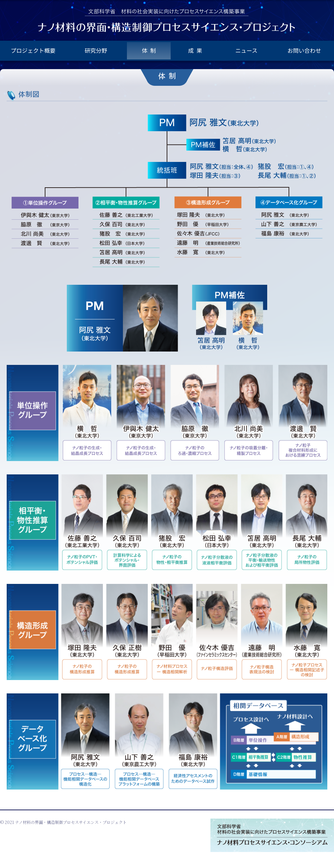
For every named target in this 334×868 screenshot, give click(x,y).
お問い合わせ (304, 51)
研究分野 (96, 51)
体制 (150, 51)
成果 (196, 51)
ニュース (246, 51)
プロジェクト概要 (33, 51)
